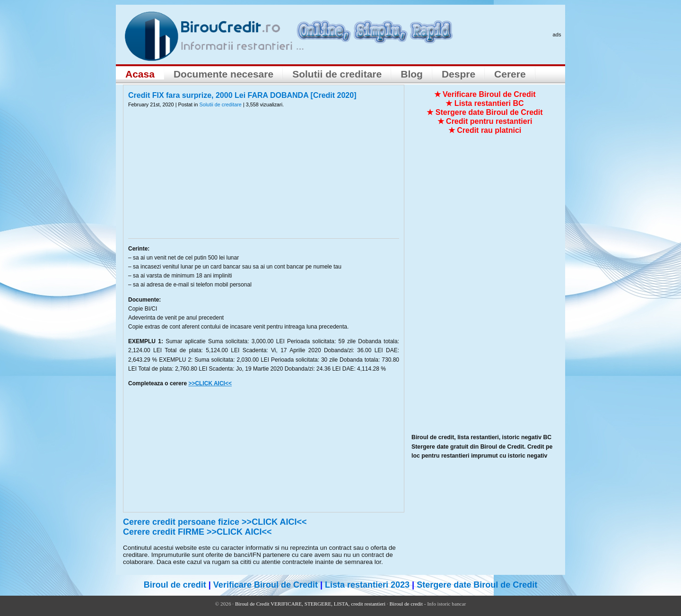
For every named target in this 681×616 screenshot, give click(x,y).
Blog (412, 74)
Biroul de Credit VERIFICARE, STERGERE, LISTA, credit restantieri (310, 604)
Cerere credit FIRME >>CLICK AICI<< (197, 532)
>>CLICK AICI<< (210, 383)
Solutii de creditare (337, 74)
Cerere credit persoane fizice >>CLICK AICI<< (215, 522)
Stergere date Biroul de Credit (477, 585)
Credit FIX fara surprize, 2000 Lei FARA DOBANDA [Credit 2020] (242, 95)
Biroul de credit (175, 585)
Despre (458, 74)
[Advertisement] (264, 179)
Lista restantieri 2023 (367, 585)
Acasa (140, 74)
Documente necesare (223, 74)
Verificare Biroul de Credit (266, 585)
